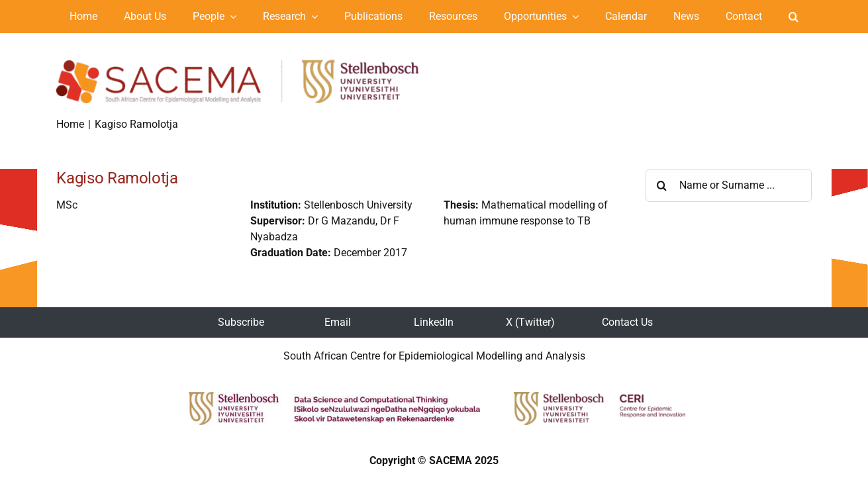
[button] (794, 17)
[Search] (662, 185)
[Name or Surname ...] (729, 185)
